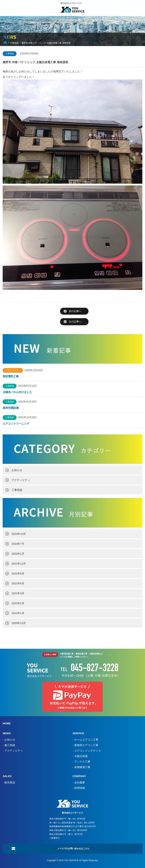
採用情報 (80, 788)
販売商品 (10, 782)
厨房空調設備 (12, 408)
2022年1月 (18, 554)
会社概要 (80, 782)
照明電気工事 (11, 376)
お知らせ (17, 470)
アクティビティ (21, 480)
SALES (7, 776)
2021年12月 (19, 564)
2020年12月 (19, 623)
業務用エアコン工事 (86, 745)
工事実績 (17, 490)
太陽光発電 (81, 756)
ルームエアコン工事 (86, 740)
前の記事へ (75, 311)
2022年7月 (18, 544)
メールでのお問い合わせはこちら (73, 849)
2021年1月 (18, 613)
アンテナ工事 (82, 762)
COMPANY (79, 776)
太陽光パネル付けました (17, 392)
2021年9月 (18, 573)
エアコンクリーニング (16, 424)
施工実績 (10, 745)
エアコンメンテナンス (88, 751)
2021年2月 (18, 603)
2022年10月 (19, 534)
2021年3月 (18, 593)
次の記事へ (75, 322)
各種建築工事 (82, 767)
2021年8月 (18, 583)
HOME (7, 723)
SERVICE (78, 733)
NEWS (7, 733)
